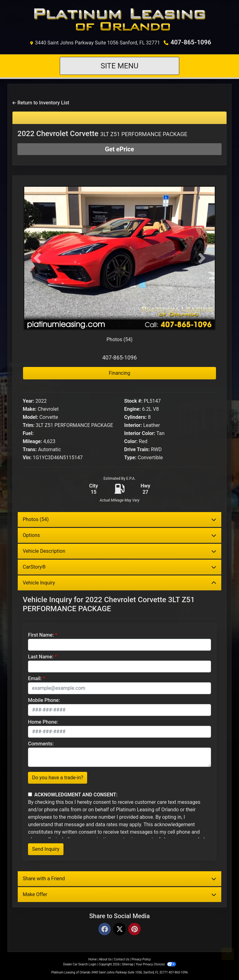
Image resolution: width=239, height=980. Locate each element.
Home (93, 959)
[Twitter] (119, 930)
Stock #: (133, 401)
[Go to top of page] (228, 954)
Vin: (27, 458)
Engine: (132, 409)
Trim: (29, 425)
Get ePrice (119, 149)
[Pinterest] (134, 930)
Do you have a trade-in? (58, 778)
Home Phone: (43, 722)
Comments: (41, 744)
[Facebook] (105, 930)
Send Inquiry (46, 849)
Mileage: (32, 441)
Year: (28, 401)
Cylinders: (135, 417)
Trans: (30, 449)
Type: (130, 458)
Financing (119, 373)
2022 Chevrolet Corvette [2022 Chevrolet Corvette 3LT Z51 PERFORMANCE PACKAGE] (102, 134)
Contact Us (122, 959)
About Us (105, 959)
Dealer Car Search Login (80, 964)
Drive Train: (137, 449)
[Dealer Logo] (120, 21)
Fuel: (28, 433)
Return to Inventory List (41, 103)
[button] (37, 258)
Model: (30, 417)
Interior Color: (140, 433)
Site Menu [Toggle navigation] (119, 66)
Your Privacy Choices (156, 964)
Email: (35, 678)
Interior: (133, 425)
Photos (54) (119, 339)
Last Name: (41, 657)
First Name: (41, 635)
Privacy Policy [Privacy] (141, 959)
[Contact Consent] (30, 794)
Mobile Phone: (44, 700)
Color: (131, 441)
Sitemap (128, 964)
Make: (30, 409)
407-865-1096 (191, 42)
